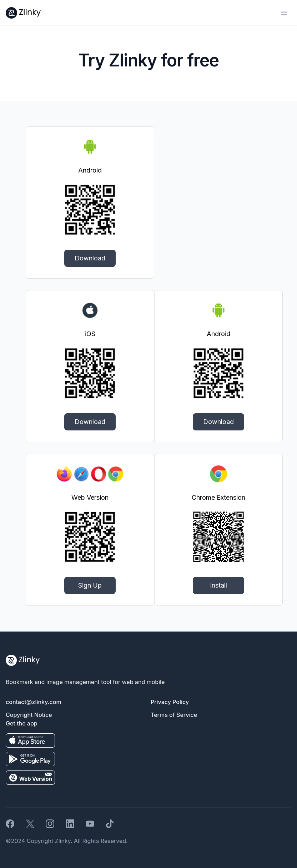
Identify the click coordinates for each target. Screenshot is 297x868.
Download (90, 258)
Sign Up (90, 585)
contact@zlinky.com (34, 702)
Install (218, 585)
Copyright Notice (29, 715)
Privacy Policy (170, 702)
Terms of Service (174, 715)
